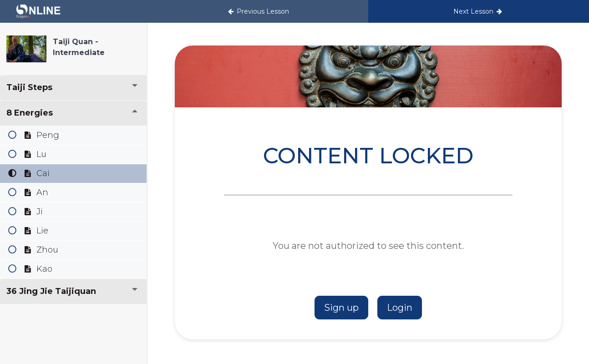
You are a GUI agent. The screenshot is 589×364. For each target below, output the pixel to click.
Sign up (341, 308)
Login (400, 308)
